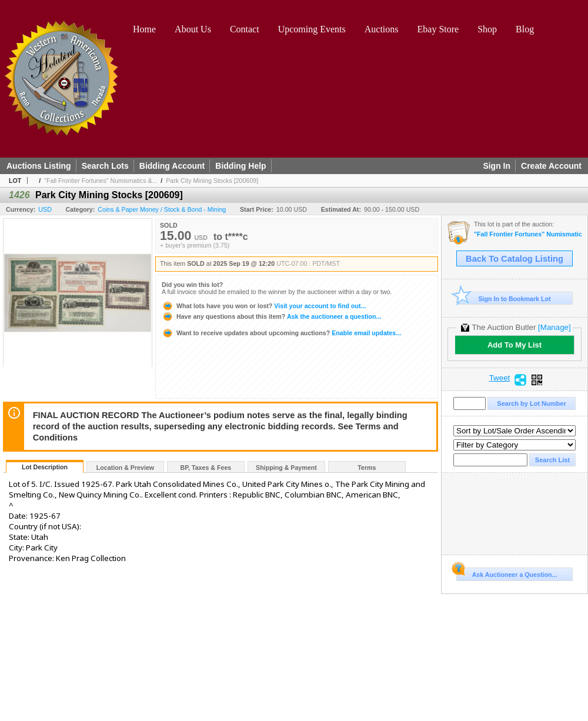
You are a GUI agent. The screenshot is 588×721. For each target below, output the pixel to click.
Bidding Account (172, 166)
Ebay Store (438, 29)
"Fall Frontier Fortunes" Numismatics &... (101, 181)
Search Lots (105, 166)
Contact (245, 29)
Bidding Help (240, 166)
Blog (525, 29)
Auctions (382, 29)
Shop (487, 29)
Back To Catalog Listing (514, 259)
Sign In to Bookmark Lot (504, 298)
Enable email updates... (281, 333)
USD (45, 209)
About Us (193, 29)
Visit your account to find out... (264, 306)
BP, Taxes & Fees (206, 468)
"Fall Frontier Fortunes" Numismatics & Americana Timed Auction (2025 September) (528, 234)
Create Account (551, 166)
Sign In (497, 166)
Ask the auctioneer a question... (271, 316)
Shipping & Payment (286, 468)
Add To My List (514, 345)
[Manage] (554, 327)
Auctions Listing (39, 166)
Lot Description (45, 467)
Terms (367, 468)
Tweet (500, 378)
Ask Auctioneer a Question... (507, 573)
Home (144, 29)
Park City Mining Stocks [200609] (212, 181)
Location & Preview (125, 468)
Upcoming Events (312, 29)
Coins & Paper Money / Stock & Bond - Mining (162, 209)
